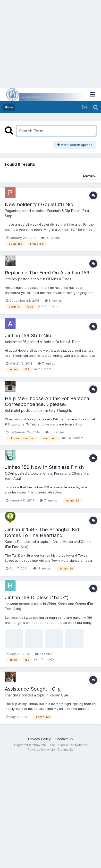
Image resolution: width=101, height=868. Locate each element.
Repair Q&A (59, 695)
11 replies (42, 568)
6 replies (44, 654)
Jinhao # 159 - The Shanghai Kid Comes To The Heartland (42, 532)
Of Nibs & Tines (59, 279)
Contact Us (64, 739)
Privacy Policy (39, 739)
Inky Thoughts (60, 410)
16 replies (50, 238)
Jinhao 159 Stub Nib (28, 336)
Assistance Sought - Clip (33, 689)
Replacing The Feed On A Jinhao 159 (47, 273)
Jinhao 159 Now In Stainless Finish (44, 467)
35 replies (55, 432)
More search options (75, 145)
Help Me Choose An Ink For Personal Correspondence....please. (48, 401)
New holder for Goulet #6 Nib (39, 204)
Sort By (89, 176)
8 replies (53, 300)
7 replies (46, 363)
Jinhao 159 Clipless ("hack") (37, 598)
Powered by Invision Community (50, 749)
